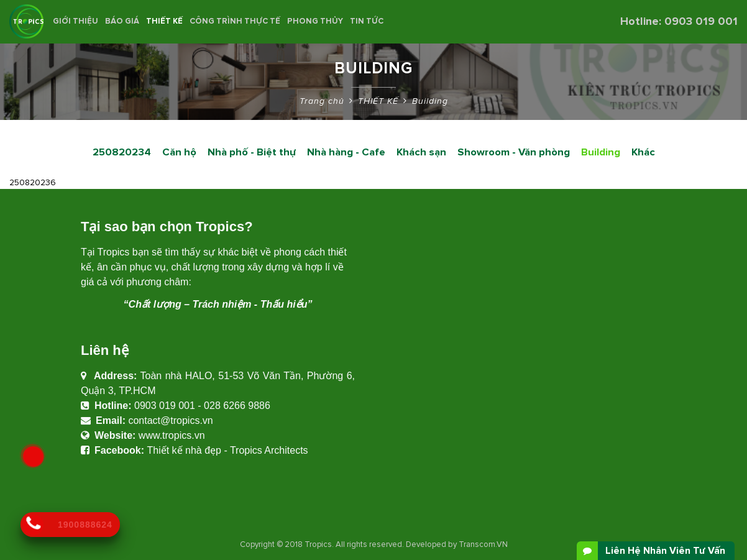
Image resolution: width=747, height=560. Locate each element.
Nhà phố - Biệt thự (252, 152)
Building (430, 101)
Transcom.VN (483, 544)
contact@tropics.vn (170, 420)
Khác (643, 152)
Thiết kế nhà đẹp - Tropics (204, 450)
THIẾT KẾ (164, 21)
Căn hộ (179, 152)
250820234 (122, 152)
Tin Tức (367, 21)
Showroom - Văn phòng (514, 152)
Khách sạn (421, 152)
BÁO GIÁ (122, 21)
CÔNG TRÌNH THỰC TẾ (235, 21)
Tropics (318, 544)
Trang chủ (322, 101)
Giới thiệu (76, 21)
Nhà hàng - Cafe (346, 152)
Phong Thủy (315, 21)
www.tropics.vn (172, 435)
